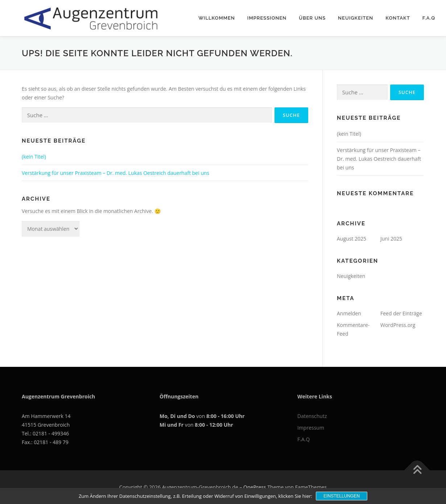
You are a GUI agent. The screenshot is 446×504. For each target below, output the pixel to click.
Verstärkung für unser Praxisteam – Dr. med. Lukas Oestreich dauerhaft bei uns (115, 173)
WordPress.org (398, 325)
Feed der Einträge (401, 313)
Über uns (312, 18)
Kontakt (398, 18)
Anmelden (349, 313)
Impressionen (267, 18)
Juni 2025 (391, 239)
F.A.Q (429, 18)
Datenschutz (312, 416)
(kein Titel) (34, 157)
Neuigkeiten (356, 18)
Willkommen (217, 18)
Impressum (311, 428)
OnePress (255, 487)
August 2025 (352, 239)
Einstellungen (342, 496)
